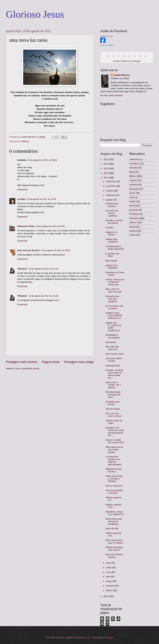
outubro (110, 191)
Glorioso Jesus (35, 14)
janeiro (109, 590)
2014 (106, 164)
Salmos (133, 222)
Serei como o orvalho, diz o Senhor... (113, 385)
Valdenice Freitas (26, 226)
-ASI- (88, 637)
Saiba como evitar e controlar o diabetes (114, 479)
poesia (132, 206)
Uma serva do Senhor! (29, 250)
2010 (106, 596)
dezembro (111, 181)
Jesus (132, 197)
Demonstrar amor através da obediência (114, 521)
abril (108, 577)
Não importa (111, 261)
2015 (106, 159)
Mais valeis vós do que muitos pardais (114, 450)
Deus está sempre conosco (114, 556)
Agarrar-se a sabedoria (111, 266)
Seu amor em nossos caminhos (112, 213)
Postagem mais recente (21, 362)
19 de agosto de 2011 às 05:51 (50, 226)
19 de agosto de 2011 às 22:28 (43, 269)
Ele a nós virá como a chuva (113, 415)
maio (109, 572)
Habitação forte (113, 366)
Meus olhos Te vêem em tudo (114, 290)
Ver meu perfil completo (111, 95)
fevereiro (110, 586)
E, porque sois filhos (112, 255)
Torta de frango (113, 409)
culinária (133, 185)
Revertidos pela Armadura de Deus (113, 395)
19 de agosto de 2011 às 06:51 (56, 250)
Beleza (132, 172)
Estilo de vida (112, 528)
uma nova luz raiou (115, 354)
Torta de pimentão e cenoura (114, 492)
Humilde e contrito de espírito (114, 222)
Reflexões (134, 218)
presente (133, 210)
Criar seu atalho (107, 45)
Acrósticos (134, 164)
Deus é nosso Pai (114, 486)
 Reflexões (134, 159)
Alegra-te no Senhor (111, 233)
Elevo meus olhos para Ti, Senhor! (114, 541)
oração (132, 201)
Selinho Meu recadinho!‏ (112, 241)
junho (109, 567)
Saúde (132, 227)
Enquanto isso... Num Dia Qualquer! (113, 299)
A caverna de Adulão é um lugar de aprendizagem (114, 460)
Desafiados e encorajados (113, 336)
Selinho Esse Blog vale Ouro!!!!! (114, 549)
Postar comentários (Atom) (27, 368)
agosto (109, 200)
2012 (106, 173)
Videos (132, 235)
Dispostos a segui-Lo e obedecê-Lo (115, 513)
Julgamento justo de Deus (114, 470)
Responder (22, 189)
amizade (133, 168)
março (109, 581)
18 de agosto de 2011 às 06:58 (42, 160)
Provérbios (134, 214)
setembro (111, 195)
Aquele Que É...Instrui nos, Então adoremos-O (114, 327)
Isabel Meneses (107, 36)
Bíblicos (25, 141)
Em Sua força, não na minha (114, 307)
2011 (106, 178)
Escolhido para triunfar (113, 403)
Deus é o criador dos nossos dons (115, 441)
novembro (111, 186)
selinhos (133, 231)
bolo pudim (111, 342)
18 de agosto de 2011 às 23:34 (41, 199)
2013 (106, 168)
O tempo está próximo (112, 205)
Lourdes (21, 199)
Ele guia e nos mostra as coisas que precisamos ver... (115, 432)
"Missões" (22, 269)
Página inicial (51, 362)
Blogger (109, 637)
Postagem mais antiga (79, 362)
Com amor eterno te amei (114, 360)
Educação (134, 189)
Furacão (109, 228)
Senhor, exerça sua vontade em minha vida (115, 282)
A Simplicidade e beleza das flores (115, 248)
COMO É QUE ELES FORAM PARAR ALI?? (114, 316)
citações (133, 180)
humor (132, 193)
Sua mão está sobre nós (112, 348)
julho (109, 563)
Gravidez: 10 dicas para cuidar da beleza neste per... (114, 374)
